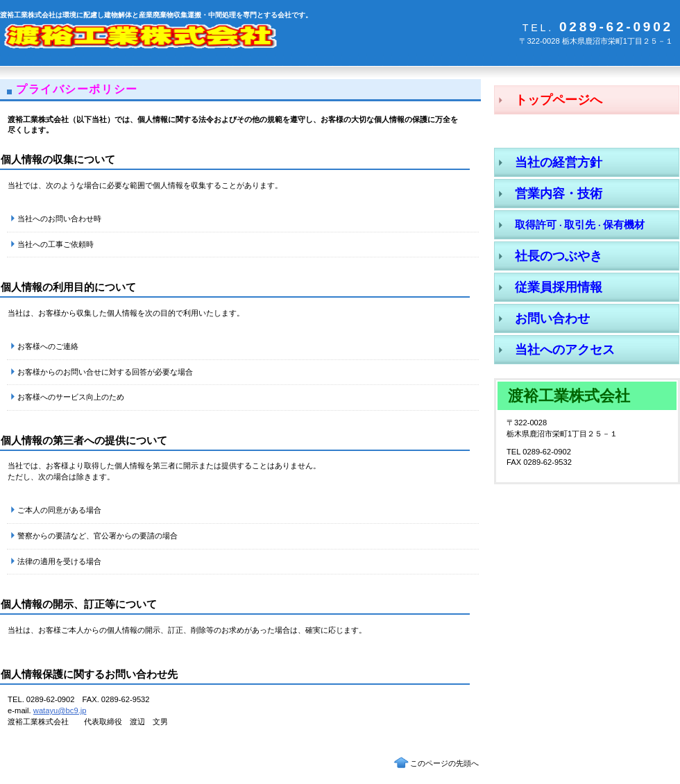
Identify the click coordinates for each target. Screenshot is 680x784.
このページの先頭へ (444, 763)
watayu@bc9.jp (60, 710)
